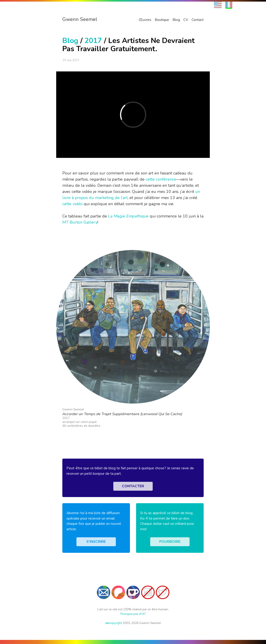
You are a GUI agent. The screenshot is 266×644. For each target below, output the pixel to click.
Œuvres (145, 20)
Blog (176, 20)
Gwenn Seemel (80, 19)
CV (186, 20)
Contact (198, 20)
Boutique (162, 20)
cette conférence (161, 179)
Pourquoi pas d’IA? (133, 614)
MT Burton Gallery (80, 222)
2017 (93, 41)
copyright (114, 623)
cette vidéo (72, 204)
